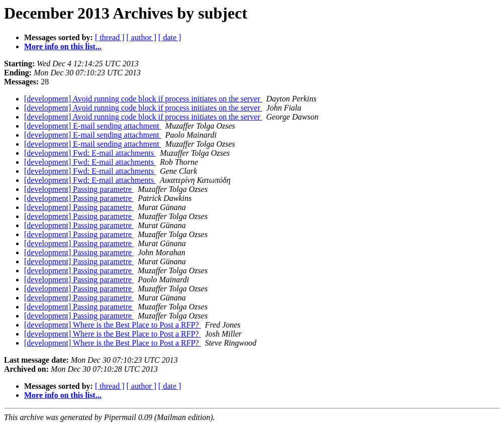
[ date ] (170, 37)
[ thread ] (110, 37)
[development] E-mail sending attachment (93, 126)
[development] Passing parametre (79, 189)
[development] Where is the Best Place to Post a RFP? (113, 325)
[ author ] (142, 37)
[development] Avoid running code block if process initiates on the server (143, 99)
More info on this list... (63, 46)
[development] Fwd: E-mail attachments (90, 153)
